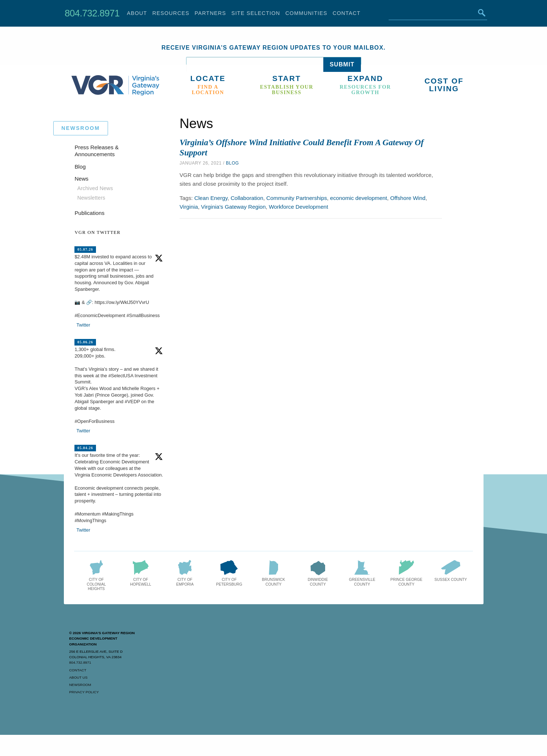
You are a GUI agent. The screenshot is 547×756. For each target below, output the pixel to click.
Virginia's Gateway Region (233, 207)
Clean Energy (211, 198)
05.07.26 (85, 249)
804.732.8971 (92, 13)
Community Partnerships (297, 198)
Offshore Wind (408, 198)
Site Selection (256, 13)
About (137, 13)
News (81, 179)
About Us (78, 677)
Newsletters (91, 198)
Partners (210, 13)
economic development (359, 198)
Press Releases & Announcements (97, 151)
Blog (232, 163)
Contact (346, 13)
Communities (306, 13)
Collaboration (247, 198)
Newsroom (80, 685)
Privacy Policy (84, 692)
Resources (171, 13)
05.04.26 (85, 448)
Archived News (95, 188)
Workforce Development (299, 207)
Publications (89, 213)
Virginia (189, 207)
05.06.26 (85, 342)
